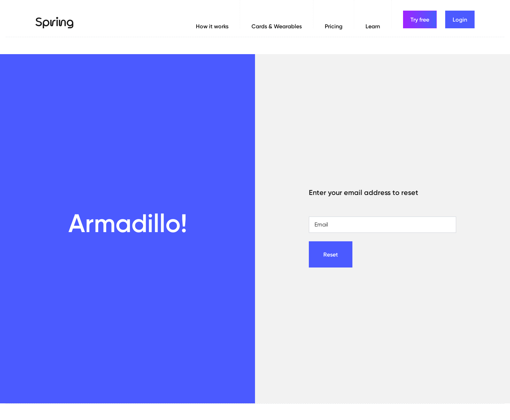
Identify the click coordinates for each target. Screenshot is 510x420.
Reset (331, 254)
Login (460, 19)
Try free (420, 19)
